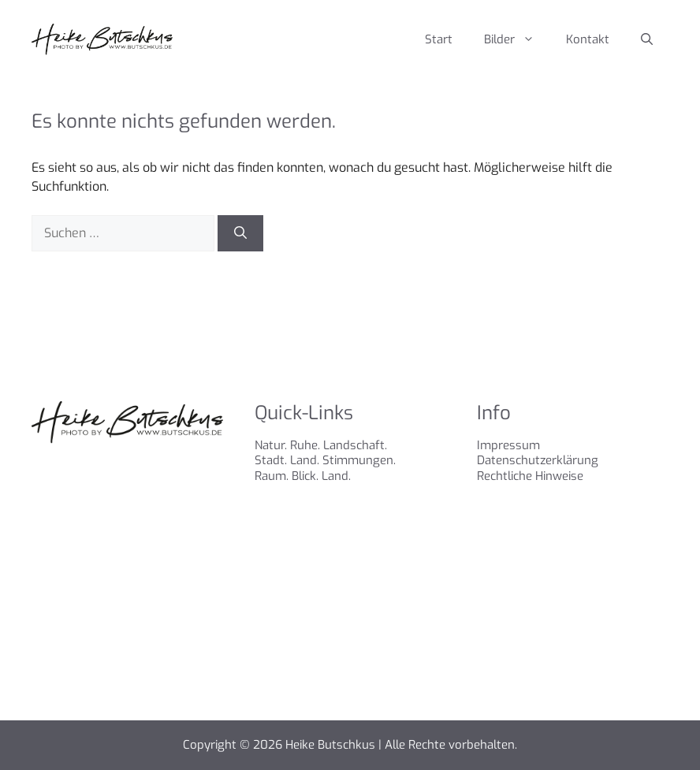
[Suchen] (240, 233)
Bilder (517, 39)
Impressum (508, 445)
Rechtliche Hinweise (530, 476)
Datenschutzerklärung (538, 460)
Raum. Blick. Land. (303, 476)
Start (439, 39)
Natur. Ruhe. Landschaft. (321, 445)
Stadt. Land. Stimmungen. (325, 460)
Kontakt (588, 39)
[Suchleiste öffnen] (647, 39)
